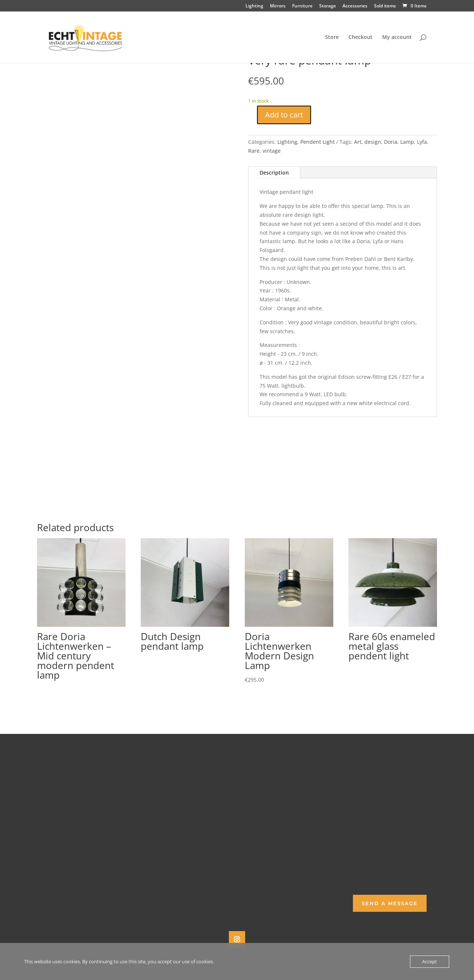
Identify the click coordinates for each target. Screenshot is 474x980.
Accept (430, 961)
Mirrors (278, 6)
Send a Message (390, 903)
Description (274, 173)
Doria (391, 142)
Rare (254, 151)
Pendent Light (318, 142)
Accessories (355, 6)
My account (397, 37)
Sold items (385, 6)
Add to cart (284, 115)
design (373, 142)
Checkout (360, 37)
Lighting (254, 6)
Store (332, 37)
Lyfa (422, 142)
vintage (272, 151)
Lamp (407, 142)
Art (358, 142)
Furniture (302, 6)
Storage (328, 6)
